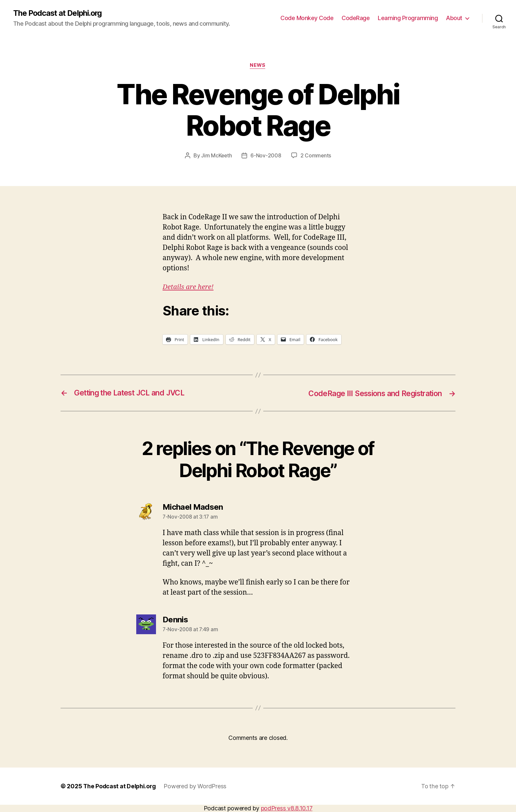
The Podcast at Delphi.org (59, 13)
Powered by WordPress (196, 786)
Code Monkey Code (307, 18)
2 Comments (316, 156)
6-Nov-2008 (266, 156)
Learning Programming (408, 18)
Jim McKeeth (216, 156)
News (258, 66)
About (454, 18)
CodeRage (356, 18)
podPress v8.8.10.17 (287, 809)
